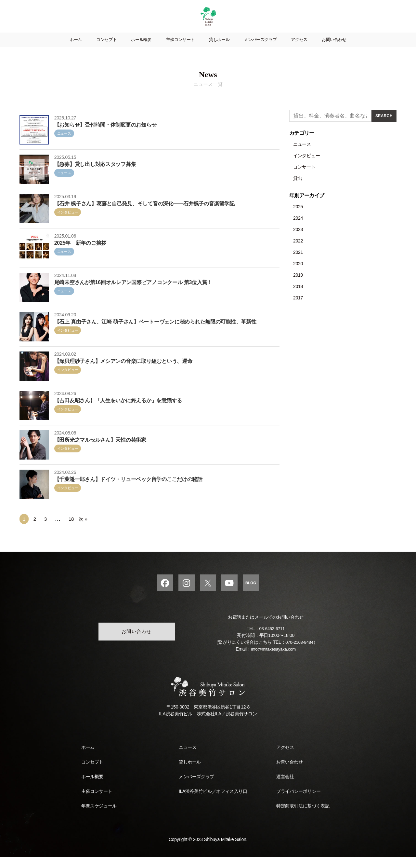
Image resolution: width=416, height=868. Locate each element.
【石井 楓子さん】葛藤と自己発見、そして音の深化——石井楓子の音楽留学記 (144, 213)
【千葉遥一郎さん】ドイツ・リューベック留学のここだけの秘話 (128, 489)
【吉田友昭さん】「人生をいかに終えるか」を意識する (118, 410)
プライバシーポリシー (298, 802)
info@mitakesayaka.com (273, 660)
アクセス (299, 49)
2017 (298, 308)
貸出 (298, 188)
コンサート (304, 177)
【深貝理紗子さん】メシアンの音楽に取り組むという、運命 (123, 371)
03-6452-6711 (272, 640)
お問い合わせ (334, 49)
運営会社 (285, 788)
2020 (298, 273)
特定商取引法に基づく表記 (303, 817)
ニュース (64, 143)
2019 (298, 285)
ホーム (76, 49)
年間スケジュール (99, 817)
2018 (298, 296)
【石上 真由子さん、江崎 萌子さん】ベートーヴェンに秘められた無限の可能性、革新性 (155, 331)
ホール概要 (141, 49)
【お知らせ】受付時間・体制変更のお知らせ (105, 135)
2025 (298, 216)
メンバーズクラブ (260, 49)
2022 (298, 251)
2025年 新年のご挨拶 (80, 253)
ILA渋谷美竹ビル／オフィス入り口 (213, 802)
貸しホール (219, 49)
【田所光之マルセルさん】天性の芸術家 (100, 450)
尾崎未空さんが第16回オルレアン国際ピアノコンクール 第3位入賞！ (133, 292)
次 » (83, 529)
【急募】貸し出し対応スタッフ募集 (95, 174)
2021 (298, 262)
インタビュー (68, 222)
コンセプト (106, 49)
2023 (298, 239)
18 (71, 529)
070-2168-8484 (299, 653)
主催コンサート (180, 49)
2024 (298, 228)
